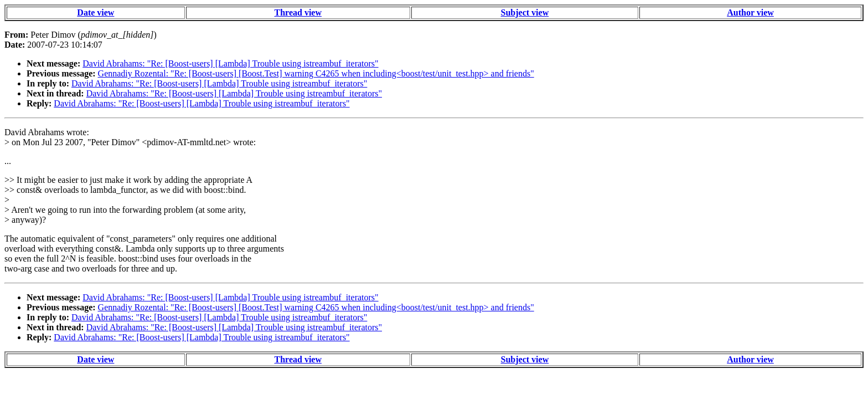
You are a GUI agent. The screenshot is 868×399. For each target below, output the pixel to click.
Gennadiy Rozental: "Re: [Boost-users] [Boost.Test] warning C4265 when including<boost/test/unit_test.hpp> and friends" (316, 73)
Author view (750, 12)
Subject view (525, 12)
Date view (95, 12)
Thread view (298, 12)
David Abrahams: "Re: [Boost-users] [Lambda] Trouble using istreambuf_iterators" (230, 63)
